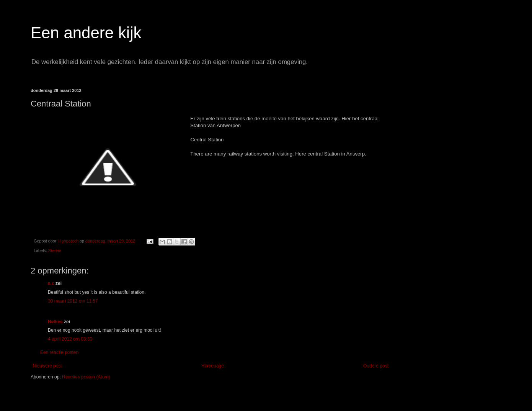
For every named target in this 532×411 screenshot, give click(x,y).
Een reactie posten (59, 352)
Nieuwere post (47, 366)
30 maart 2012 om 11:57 (73, 301)
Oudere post (376, 366)
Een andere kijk (86, 33)
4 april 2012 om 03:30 (70, 339)
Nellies (55, 322)
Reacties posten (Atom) (86, 377)
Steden (55, 251)
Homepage (213, 366)
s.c (51, 283)
